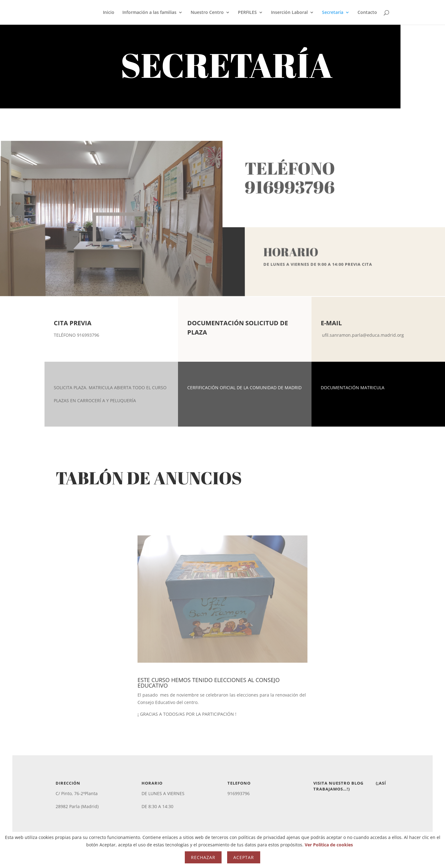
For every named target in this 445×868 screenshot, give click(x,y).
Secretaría (333, 13)
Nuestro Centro (207, 13)
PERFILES (247, 13)
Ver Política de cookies (329, 845)
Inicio (109, 13)
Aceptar (244, 857)
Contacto (367, 13)
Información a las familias (149, 13)
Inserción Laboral (289, 13)
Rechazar (203, 857)
